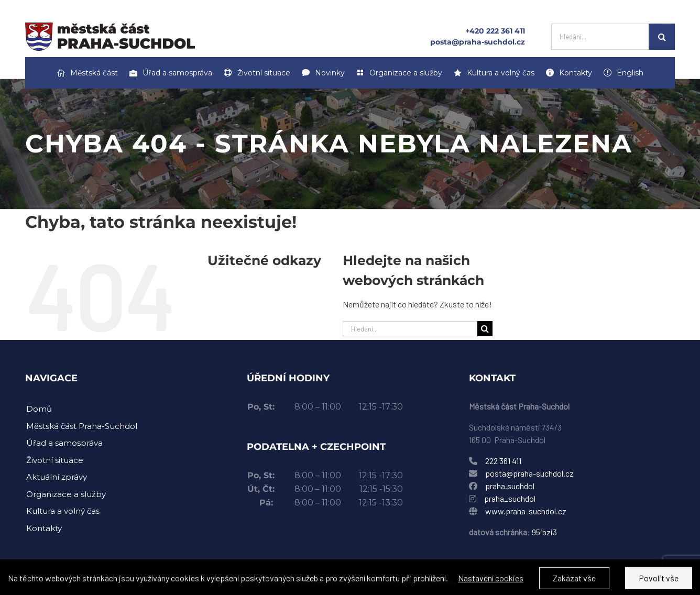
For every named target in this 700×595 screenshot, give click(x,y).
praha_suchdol (509, 498)
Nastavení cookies (491, 583)
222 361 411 (503, 461)
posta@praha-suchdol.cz (478, 42)
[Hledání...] (600, 37)
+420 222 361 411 (495, 31)
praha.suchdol (510, 486)
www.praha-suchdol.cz (526, 511)
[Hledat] (662, 37)
